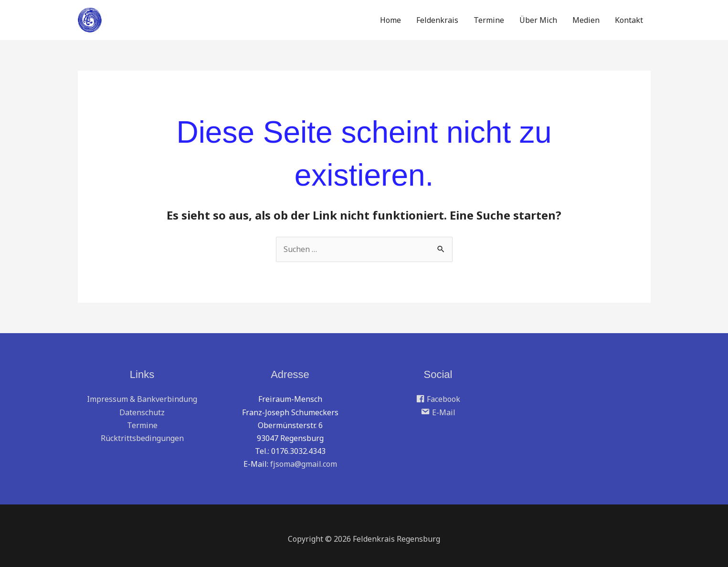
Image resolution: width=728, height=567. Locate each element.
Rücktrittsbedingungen (142, 438)
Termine (489, 20)
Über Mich (538, 20)
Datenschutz (142, 412)
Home (390, 20)
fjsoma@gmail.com (304, 464)
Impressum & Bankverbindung (142, 399)
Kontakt (629, 20)
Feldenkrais (437, 20)
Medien (586, 20)
